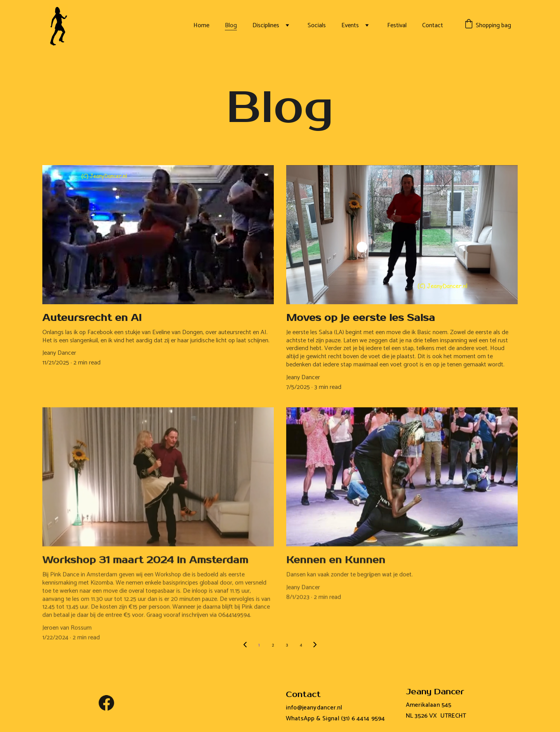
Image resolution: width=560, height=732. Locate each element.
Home (201, 25)
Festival (397, 25)
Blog (231, 25)
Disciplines (266, 25)
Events (350, 25)
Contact (433, 25)
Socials (317, 25)
